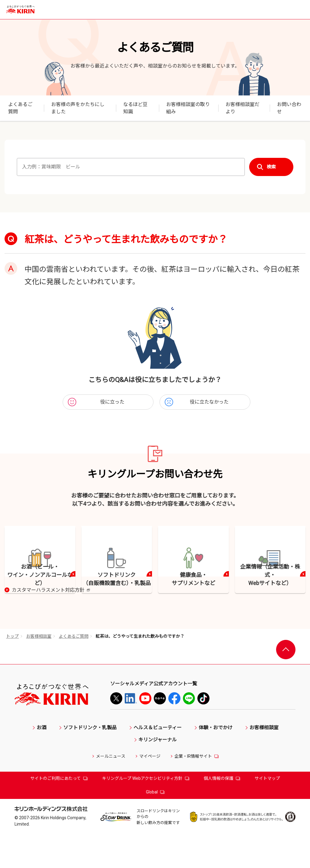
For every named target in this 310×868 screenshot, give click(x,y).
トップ (12, 670)
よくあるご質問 (74, 670)
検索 (271, 167)
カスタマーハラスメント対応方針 (51, 624)
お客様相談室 (39, 670)
